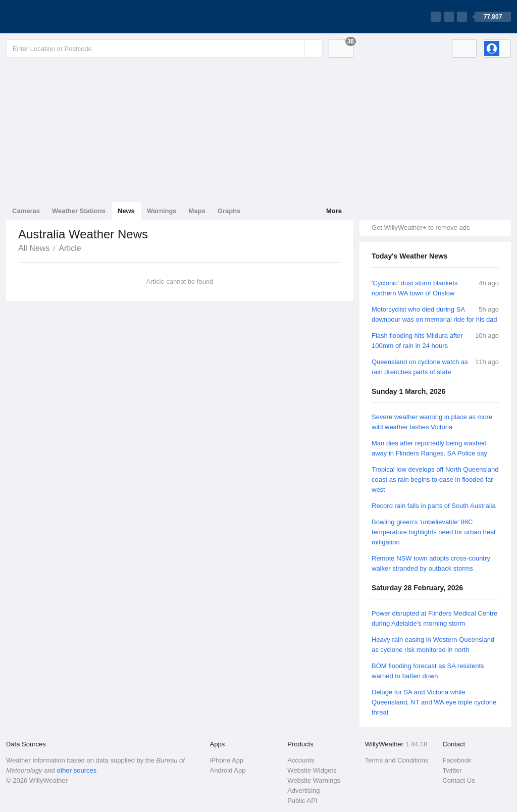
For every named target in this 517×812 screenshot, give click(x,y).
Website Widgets (312, 770)
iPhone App (227, 760)
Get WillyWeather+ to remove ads (421, 227)
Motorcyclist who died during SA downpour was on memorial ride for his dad (434, 314)
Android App (228, 770)
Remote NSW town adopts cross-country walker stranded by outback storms (431, 563)
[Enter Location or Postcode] (164, 48)
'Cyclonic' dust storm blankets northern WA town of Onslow (415, 288)
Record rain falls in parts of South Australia (434, 506)
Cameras (26, 211)
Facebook (457, 760)
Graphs (229, 211)
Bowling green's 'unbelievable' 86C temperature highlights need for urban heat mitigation (434, 532)
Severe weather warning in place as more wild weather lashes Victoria (432, 422)
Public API (302, 801)
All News (34, 248)
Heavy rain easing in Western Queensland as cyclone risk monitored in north (433, 645)
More (334, 211)
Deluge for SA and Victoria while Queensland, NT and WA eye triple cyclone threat (434, 702)
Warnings (162, 211)
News (126, 211)
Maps (197, 211)
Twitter (452, 770)
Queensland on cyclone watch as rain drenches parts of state (420, 367)
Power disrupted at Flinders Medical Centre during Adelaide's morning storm (434, 618)
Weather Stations (79, 211)
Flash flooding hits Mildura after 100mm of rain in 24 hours (417, 341)
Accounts (301, 760)
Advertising (303, 791)
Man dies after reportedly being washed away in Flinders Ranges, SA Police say (429, 448)
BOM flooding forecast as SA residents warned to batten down (428, 671)
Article (70, 248)
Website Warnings (314, 780)
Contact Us (458, 780)
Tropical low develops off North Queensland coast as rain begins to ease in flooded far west (435, 479)
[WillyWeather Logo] (54, 17)
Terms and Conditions (397, 760)
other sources (76, 770)
